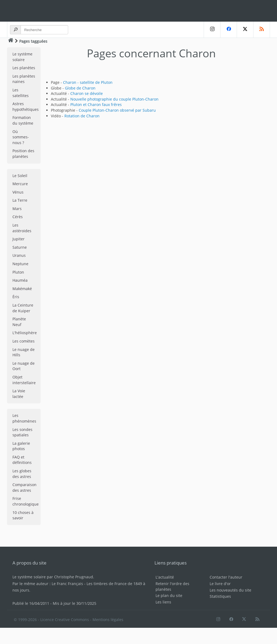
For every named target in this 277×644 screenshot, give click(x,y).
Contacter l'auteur (226, 577)
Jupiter (19, 239)
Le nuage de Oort (24, 366)
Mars (17, 209)
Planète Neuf (19, 322)
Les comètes (24, 341)
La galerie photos (21, 446)
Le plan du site (169, 595)
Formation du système (23, 120)
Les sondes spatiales (22, 432)
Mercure (20, 184)
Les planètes (24, 68)
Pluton (18, 272)
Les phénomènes (24, 418)
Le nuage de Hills (24, 352)
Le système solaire (22, 57)
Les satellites (21, 93)
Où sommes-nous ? (21, 137)
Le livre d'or (220, 584)
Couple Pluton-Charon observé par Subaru (117, 110)
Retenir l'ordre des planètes (172, 586)
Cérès (18, 217)
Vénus (18, 192)
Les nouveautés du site (230, 590)
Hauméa (20, 280)
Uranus (19, 255)
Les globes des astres (22, 474)
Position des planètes (23, 154)
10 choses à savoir (23, 515)
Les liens (163, 602)
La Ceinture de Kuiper (23, 308)
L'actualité (165, 577)
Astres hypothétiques (26, 107)
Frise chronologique (26, 501)
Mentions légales (108, 620)
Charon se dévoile (87, 93)
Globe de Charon (80, 88)
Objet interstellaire (24, 380)
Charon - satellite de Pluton (88, 82)
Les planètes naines (24, 79)
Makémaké (22, 289)
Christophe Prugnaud (74, 577)
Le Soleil (20, 176)
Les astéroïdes (22, 228)
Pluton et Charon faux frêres (96, 104)
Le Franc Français (67, 584)
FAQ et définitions (22, 460)
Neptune (20, 264)
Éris (16, 297)
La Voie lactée (19, 394)
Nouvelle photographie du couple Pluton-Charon (114, 99)
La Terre (20, 200)
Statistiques (220, 596)
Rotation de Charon (82, 116)
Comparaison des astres (24, 487)
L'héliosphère (25, 333)
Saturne (20, 247)
